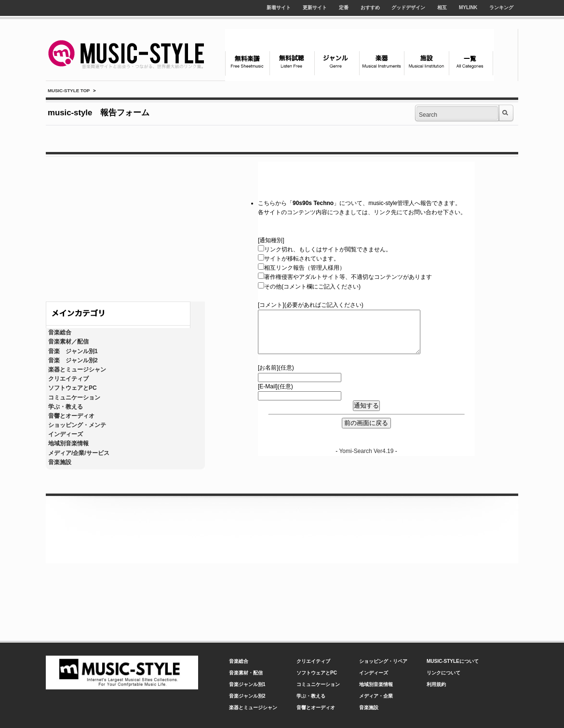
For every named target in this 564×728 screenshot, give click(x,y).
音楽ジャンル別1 (247, 684)
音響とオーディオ (71, 416)
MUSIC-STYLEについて (453, 661)
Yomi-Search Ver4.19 (366, 451)
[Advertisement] (125, 227)
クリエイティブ (68, 379)
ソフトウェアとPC (73, 388)
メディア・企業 (376, 696)
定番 (344, 7)
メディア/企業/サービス (79, 453)
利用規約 (436, 684)
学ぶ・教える (66, 407)
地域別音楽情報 (68, 443)
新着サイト (279, 7)
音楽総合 (60, 332)
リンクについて (443, 673)
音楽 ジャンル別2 (73, 360)
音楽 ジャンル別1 (73, 351)
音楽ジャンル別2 (247, 696)
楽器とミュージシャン (77, 370)
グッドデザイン (408, 7)
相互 (442, 7)
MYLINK (468, 7)
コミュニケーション (74, 398)
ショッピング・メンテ (77, 425)
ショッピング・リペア (383, 661)
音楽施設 (60, 462)
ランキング (501, 7)
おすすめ (370, 7)
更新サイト (315, 7)
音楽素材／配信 (68, 342)
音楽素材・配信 (246, 673)
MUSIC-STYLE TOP (69, 90)
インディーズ (66, 434)
